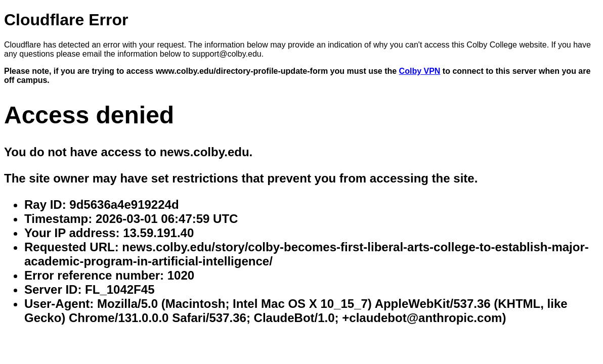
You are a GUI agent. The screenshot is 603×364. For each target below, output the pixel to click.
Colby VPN (420, 71)
